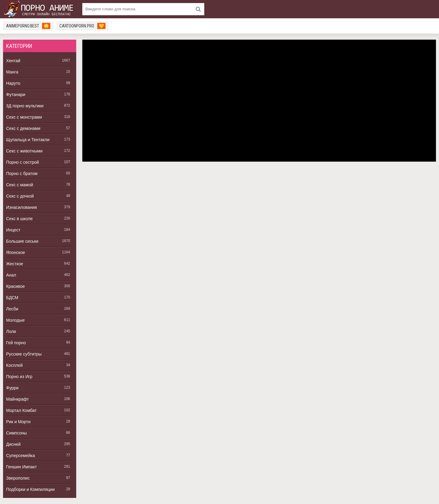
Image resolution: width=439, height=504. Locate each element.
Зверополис (18, 478)
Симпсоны (16, 433)
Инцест (13, 230)
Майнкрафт (17, 399)
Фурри (12, 388)
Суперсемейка (21, 456)
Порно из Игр (19, 377)
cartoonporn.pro (82, 26)
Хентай (13, 61)
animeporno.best (28, 26)
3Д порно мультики (25, 106)
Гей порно (16, 343)
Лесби (12, 309)
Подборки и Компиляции (30, 489)
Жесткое (15, 264)
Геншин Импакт (21, 467)
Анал (11, 275)
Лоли (11, 331)
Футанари (16, 95)
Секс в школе (19, 219)
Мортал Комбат (21, 410)
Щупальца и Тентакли (28, 140)
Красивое (15, 286)
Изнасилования (21, 207)
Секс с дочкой (20, 196)
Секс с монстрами (24, 117)
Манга (12, 72)
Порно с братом (22, 173)
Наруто (13, 83)
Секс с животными (24, 151)
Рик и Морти (18, 422)
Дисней (13, 444)
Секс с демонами (23, 128)
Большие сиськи (22, 241)
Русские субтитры (24, 354)
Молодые (15, 320)
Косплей (14, 365)
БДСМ (12, 298)
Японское (16, 252)
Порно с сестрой (23, 162)
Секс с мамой (20, 185)
